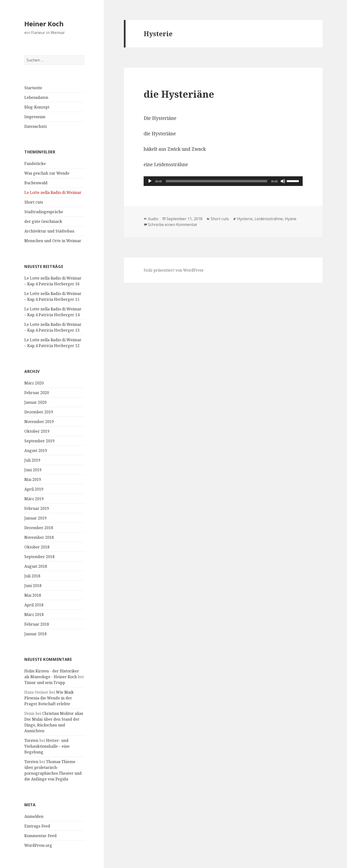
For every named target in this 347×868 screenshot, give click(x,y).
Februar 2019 (37, 508)
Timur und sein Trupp (45, 683)
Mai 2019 (33, 479)
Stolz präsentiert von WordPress (173, 270)
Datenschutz (36, 126)
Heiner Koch (44, 24)
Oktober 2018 (37, 547)
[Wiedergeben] (150, 181)
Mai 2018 (33, 595)
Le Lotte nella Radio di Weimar (53, 192)
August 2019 (36, 451)
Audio (153, 219)
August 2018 (36, 566)
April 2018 (34, 605)
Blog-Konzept (37, 107)
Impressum (35, 117)
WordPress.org (38, 845)
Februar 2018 (37, 624)
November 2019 (39, 422)
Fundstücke (35, 164)
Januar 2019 (35, 518)
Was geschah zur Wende (47, 173)
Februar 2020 (37, 393)
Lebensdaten (36, 97)
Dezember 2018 (39, 528)
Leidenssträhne (269, 219)
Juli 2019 (32, 460)
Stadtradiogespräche (44, 212)
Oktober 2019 (37, 431)
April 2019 (34, 489)
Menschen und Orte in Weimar (53, 241)
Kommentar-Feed (40, 836)
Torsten (31, 740)
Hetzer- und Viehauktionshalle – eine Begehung (47, 746)
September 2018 (39, 557)
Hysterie (245, 219)
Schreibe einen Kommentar (173, 225)
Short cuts (34, 202)
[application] (223, 181)
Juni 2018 (33, 586)
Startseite (33, 88)
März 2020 (34, 383)
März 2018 (34, 615)
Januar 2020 (35, 402)
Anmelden (34, 816)
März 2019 (34, 499)
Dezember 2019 (39, 412)
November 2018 (39, 537)
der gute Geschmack (43, 221)
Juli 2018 (32, 576)
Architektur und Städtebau (49, 231)
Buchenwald (36, 183)
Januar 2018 (35, 634)
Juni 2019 (33, 470)
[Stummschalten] (283, 181)
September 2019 (39, 441)
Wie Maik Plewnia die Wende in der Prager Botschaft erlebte (49, 698)
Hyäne (291, 219)
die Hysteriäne (179, 94)
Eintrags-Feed (37, 826)
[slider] (217, 181)
